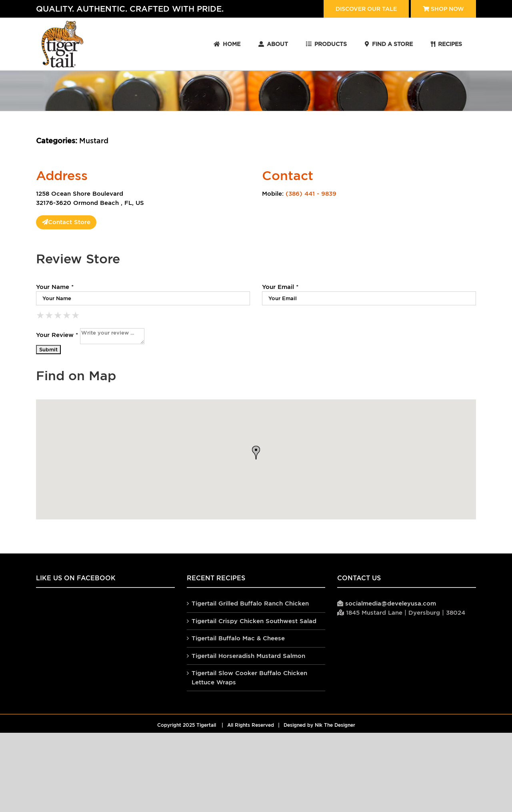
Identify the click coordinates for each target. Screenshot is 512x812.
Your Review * (57, 335)
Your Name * (55, 287)
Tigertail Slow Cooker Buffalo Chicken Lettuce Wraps (249, 678)
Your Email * (280, 287)
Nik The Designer (335, 725)
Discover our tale (366, 9)
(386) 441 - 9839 (311, 193)
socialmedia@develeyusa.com (391, 603)
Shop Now (443, 9)
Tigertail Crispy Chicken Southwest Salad (254, 621)
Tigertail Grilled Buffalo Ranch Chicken (250, 603)
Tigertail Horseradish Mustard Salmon (248, 656)
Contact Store (66, 222)
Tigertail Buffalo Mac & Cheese (238, 638)
